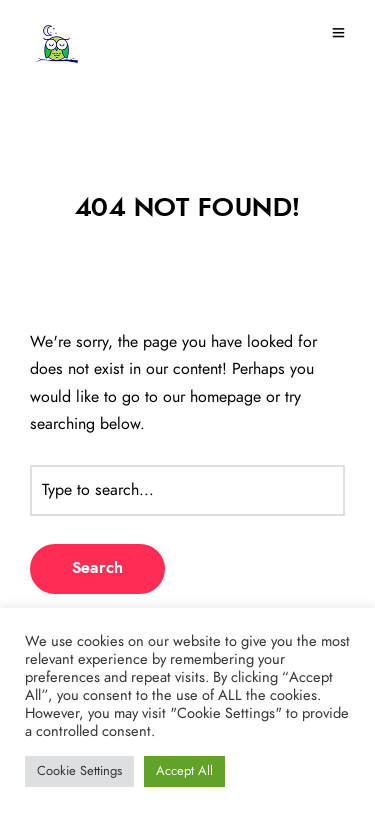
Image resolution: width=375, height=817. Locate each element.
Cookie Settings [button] (79, 771)
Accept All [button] (184, 771)
